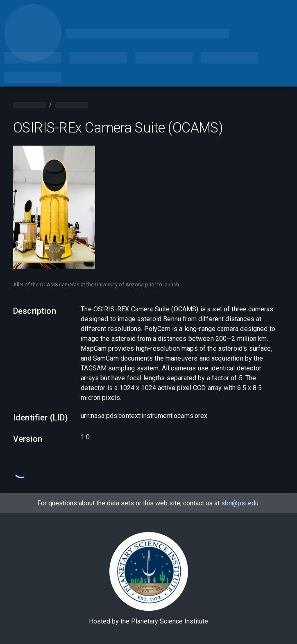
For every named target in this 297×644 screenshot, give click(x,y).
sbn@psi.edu (240, 503)
